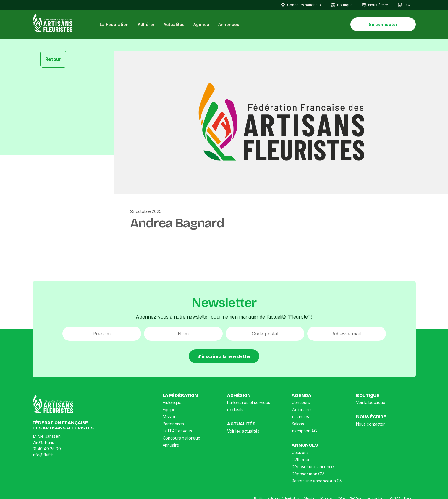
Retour (53, 59)
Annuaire (171, 445)
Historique (172, 403)
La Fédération (114, 25)
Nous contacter (370, 424)
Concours (301, 403)
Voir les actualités (243, 431)
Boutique (345, 5)
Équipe (169, 410)
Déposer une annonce (313, 467)
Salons (298, 424)
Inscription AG (304, 431)
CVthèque (301, 460)
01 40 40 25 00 (47, 449)
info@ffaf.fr (43, 455)
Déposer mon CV (308, 474)
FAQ (407, 5)
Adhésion (239, 396)
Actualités (174, 25)
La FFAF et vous (177, 431)
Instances (300, 417)
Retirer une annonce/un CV (317, 481)
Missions (171, 417)
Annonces (229, 25)
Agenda (202, 25)
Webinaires (302, 410)
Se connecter (383, 25)
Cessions (300, 453)
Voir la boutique (371, 403)
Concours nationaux (304, 5)
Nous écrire (378, 5)
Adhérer (147, 25)
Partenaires (173, 424)
